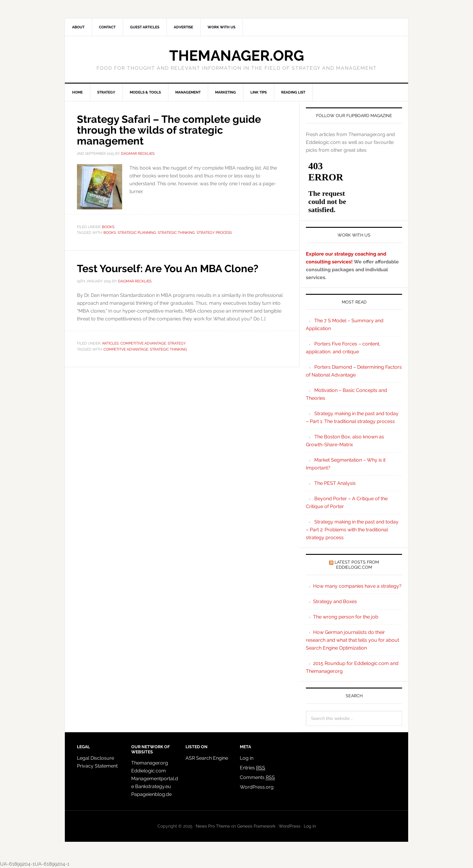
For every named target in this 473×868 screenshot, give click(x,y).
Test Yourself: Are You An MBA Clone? (174, 268)
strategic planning (137, 233)
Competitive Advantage (143, 343)
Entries (252, 768)
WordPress (290, 826)
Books (108, 227)
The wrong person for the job (346, 617)
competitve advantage (126, 349)
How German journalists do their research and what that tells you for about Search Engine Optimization (352, 640)
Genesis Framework (256, 826)
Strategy (177, 343)
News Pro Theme (213, 826)
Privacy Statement (97, 766)
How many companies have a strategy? (357, 586)
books (110, 233)
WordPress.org (257, 787)
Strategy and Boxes (335, 601)
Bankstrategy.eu (153, 786)
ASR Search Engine (207, 758)
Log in (247, 758)
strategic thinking (176, 233)
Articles (110, 343)
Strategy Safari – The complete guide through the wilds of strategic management (175, 130)
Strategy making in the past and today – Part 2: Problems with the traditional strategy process (352, 530)
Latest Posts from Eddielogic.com (357, 565)
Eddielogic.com (149, 771)
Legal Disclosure (95, 758)
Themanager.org (237, 56)
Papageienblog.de (151, 794)
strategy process (214, 233)
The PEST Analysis (335, 483)
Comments (257, 777)
